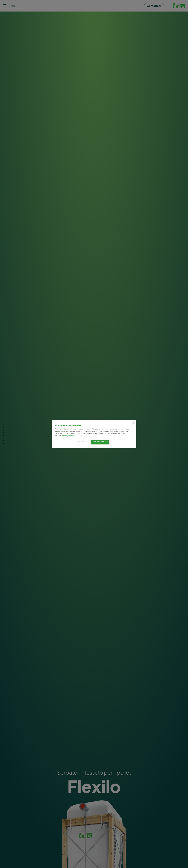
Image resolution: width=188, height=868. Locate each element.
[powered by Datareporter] (134, 424)
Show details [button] (82, 442)
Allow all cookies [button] (100, 442)
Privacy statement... (70, 436)
